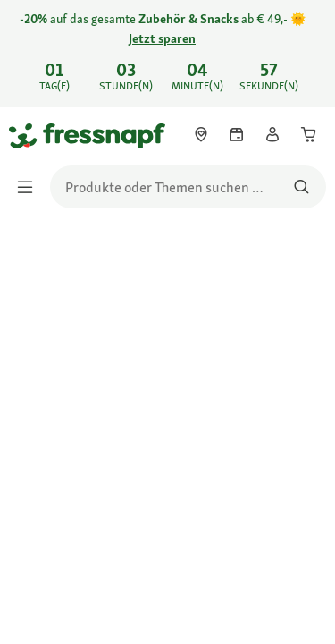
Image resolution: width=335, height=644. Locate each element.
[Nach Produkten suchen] (301, 187)
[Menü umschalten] (30, 187)
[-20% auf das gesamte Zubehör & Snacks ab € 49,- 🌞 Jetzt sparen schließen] (306, 41)
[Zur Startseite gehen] (29, 135)
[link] (167, 54)
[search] (188, 187)
